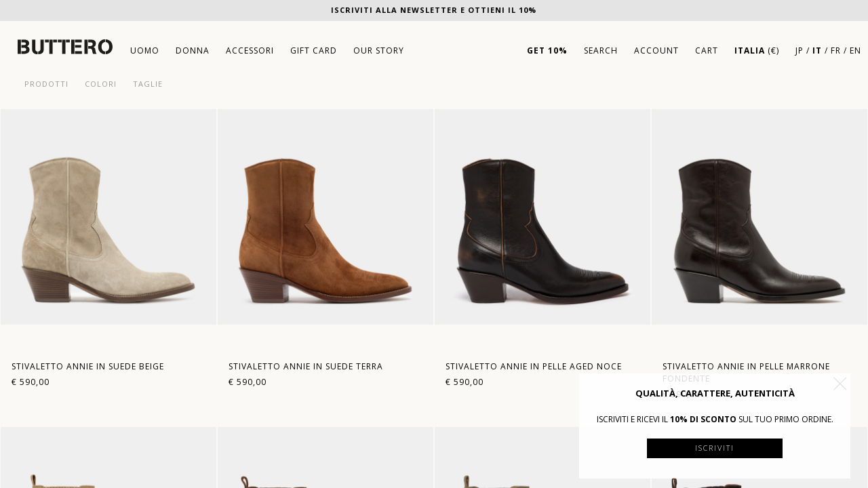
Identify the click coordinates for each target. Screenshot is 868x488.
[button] (840, 384)
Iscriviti (715, 448)
